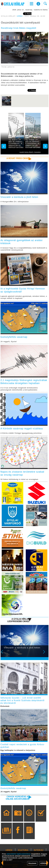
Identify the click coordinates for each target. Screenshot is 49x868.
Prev (4, 654)
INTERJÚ (39, 850)
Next (45, 654)
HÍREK (20, 16)
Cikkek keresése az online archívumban (18, 798)
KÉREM (43, 863)
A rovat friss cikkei (18, 158)
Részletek (32, 863)
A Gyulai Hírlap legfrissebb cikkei (18, 620)
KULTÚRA (23, 850)
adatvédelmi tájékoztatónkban (19, 854)
